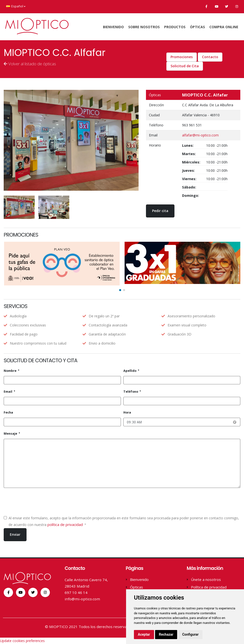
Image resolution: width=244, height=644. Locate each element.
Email (8, 392)
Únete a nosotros (206, 579)
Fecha (8, 412)
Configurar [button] (190, 634)
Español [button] (16, 6)
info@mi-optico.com (82, 599)
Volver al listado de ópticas (30, 64)
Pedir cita (160, 211)
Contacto (210, 57)
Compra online (224, 27)
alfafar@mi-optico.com (200, 135)
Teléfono (131, 392)
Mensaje (11, 434)
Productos (175, 27)
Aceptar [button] (144, 634)
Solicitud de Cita (185, 66)
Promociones (182, 57)
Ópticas (197, 27)
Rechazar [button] (166, 634)
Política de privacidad (209, 587)
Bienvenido (113, 27)
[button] (120, 290)
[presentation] (41, 501)
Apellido (130, 371)
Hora (127, 412)
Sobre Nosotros (144, 27)
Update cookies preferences (22, 641)
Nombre (10, 371)
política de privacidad (66, 524)
